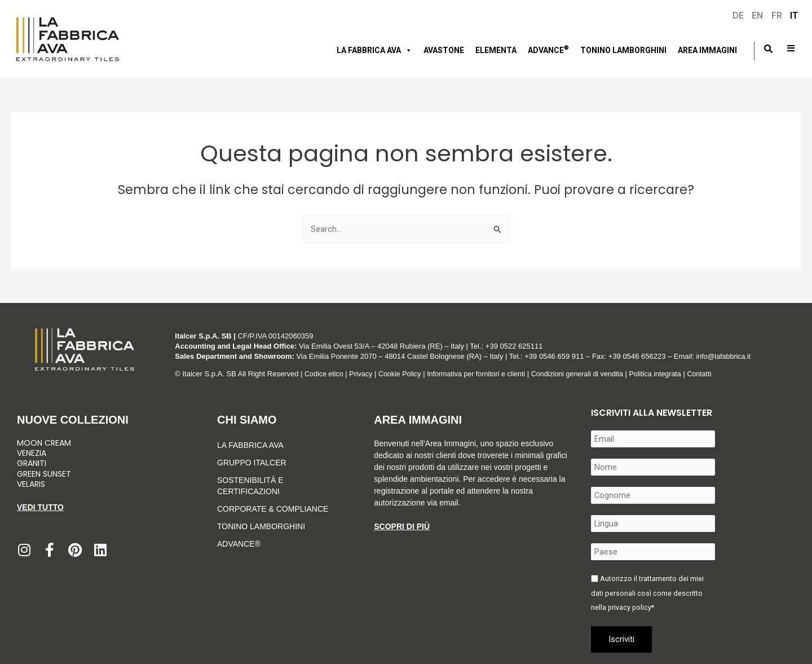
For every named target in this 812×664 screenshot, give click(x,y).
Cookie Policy (403, 374)
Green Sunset (44, 474)
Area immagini (707, 50)
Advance (548, 49)
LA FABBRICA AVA (250, 445)
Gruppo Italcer (252, 463)
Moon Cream (44, 443)
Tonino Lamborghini (623, 50)
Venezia (32, 453)
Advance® (239, 544)
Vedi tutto (40, 507)
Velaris (31, 484)
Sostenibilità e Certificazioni (250, 486)
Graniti (33, 463)
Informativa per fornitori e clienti (484, 374)
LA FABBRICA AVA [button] (374, 50)
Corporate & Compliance (273, 509)
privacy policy (630, 607)
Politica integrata (668, 374)
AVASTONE (444, 50)
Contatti (714, 374)
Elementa (496, 50)
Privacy (363, 374)
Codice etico (325, 374)
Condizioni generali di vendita (588, 374)
